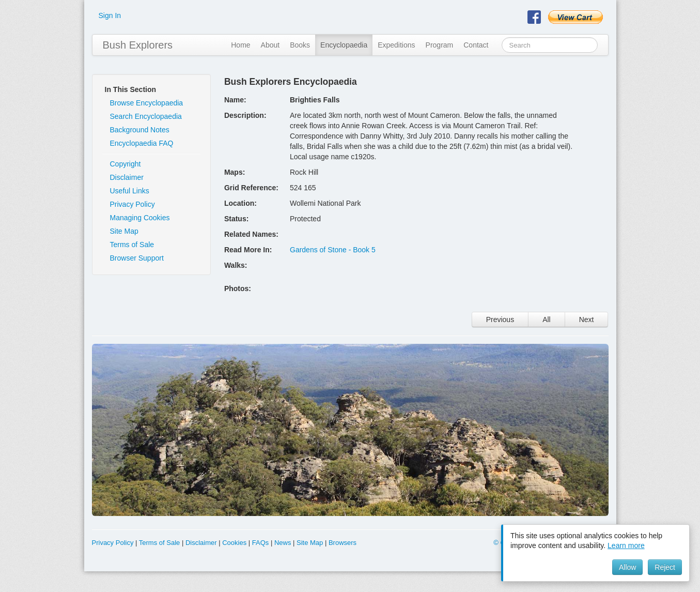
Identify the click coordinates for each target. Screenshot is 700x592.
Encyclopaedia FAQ (142, 143)
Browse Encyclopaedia (147, 103)
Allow (627, 567)
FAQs (261, 543)
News (283, 543)
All (547, 320)
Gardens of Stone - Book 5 (333, 250)
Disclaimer (127, 177)
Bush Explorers (138, 45)
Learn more (626, 545)
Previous (500, 320)
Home (240, 45)
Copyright (126, 164)
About (270, 45)
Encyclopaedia (344, 45)
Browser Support (137, 258)
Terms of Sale (132, 245)
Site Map (124, 231)
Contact (476, 45)
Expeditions (396, 45)
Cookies (234, 543)
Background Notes (140, 130)
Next (587, 320)
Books (300, 45)
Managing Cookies (140, 218)
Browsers (343, 543)
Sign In (110, 16)
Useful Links (130, 191)
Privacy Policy (133, 204)
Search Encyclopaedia (146, 116)
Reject (665, 567)
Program (440, 45)
